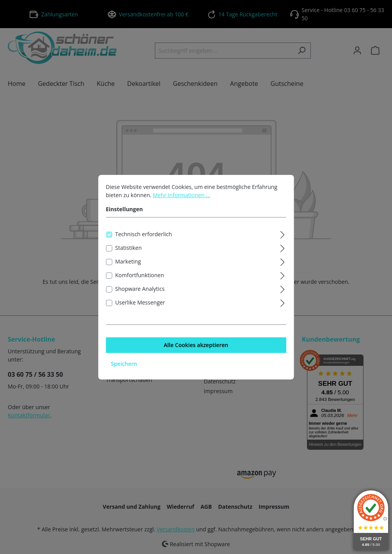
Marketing (128, 263)
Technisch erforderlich (144, 236)
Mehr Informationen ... (182, 197)
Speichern (124, 365)
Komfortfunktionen (139, 277)
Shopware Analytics (140, 290)
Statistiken (128, 249)
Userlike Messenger (140, 304)
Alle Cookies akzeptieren (196, 346)
